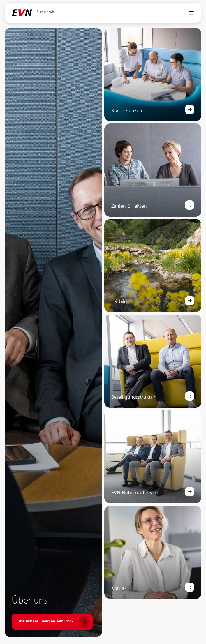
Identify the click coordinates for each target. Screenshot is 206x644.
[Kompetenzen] (190, 110)
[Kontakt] (190, 587)
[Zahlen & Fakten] (190, 205)
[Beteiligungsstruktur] (190, 396)
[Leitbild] (190, 301)
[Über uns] (52, 622)
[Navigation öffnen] (191, 13)
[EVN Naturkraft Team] (190, 492)
